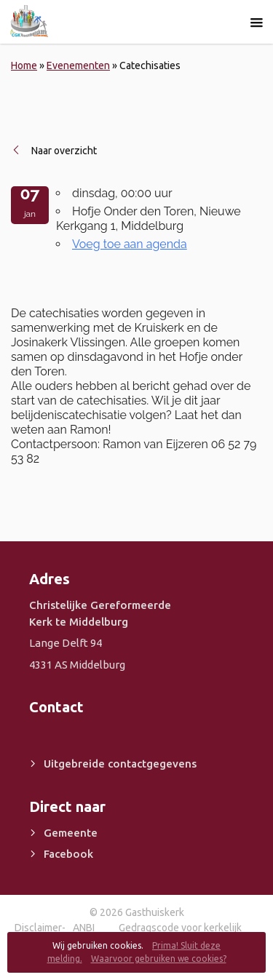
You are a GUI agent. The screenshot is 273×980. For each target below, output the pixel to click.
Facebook (68, 854)
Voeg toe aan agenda (130, 244)
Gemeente (71, 833)
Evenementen (78, 65)
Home (24, 65)
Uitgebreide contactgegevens (120, 764)
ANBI (84, 928)
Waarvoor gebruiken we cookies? (159, 959)
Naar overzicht (64, 151)
